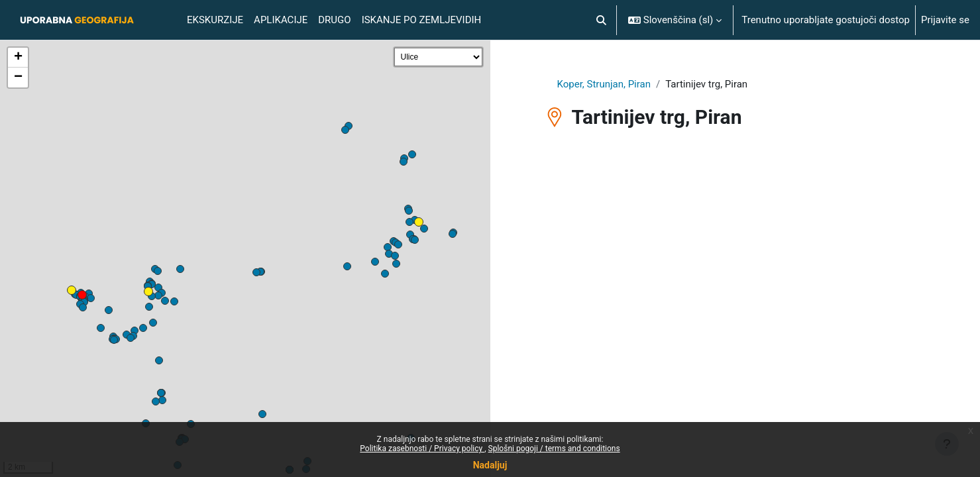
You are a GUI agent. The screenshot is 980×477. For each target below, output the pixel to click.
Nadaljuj (490, 465)
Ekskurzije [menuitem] (215, 20)
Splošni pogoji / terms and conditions (554, 449)
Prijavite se (945, 20)
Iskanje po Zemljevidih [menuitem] (422, 20)
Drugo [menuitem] (334, 20)
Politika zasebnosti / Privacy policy (422, 449)
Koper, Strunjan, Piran (604, 84)
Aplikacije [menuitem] (281, 20)
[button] (601, 20)
